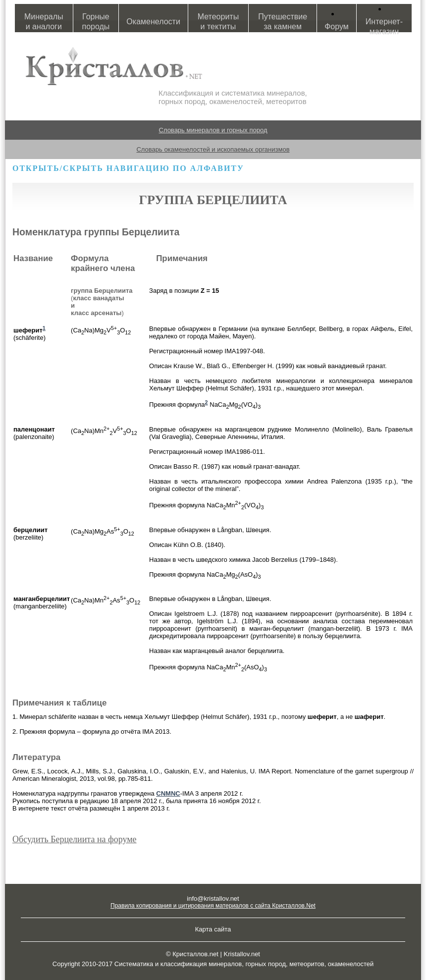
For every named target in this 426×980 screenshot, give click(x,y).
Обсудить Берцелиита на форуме (75, 839)
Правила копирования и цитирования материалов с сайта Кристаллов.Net (213, 906)
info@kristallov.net (213, 898)
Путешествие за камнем (283, 22)
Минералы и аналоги (44, 22)
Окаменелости (153, 22)
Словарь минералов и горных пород (213, 130)
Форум (337, 27)
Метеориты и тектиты (218, 22)
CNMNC (168, 793)
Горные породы (96, 22)
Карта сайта (213, 929)
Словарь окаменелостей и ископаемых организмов (213, 149)
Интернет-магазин (384, 27)
